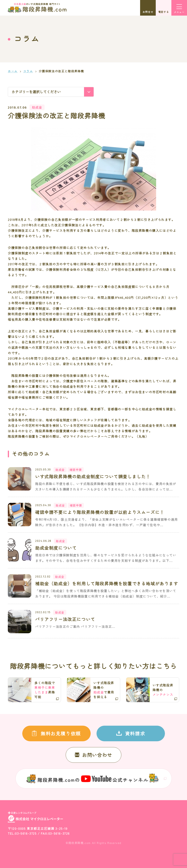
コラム (28, 71)
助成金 (37, 107)
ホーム (13, 71)
